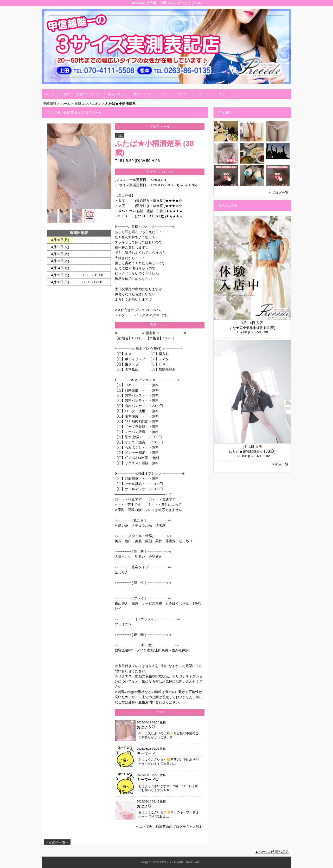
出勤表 (65, 94)
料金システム (117, 94)
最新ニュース (143, 94)
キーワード (146, 753)
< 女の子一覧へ (57, 842)
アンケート (201, 94)
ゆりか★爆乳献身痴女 (246, 452)
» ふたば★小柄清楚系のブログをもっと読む (169, 827)
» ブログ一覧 (279, 193)
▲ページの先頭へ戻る (272, 852)
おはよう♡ (146, 727)
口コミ (220, 94)
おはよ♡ (144, 806)
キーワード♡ (148, 780)
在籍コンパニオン (89, 94)
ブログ (182, 94)
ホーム (49, 94)
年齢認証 (50, 104)
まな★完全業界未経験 (246, 328)
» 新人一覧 (280, 464)
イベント (165, 94)
